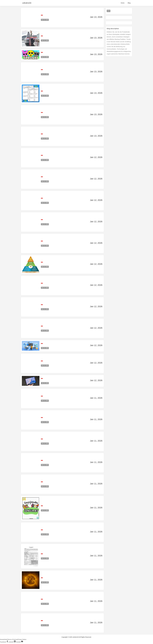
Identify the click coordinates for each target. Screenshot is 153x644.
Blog (129, 3)
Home (123, 3)
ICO (109, 11)
